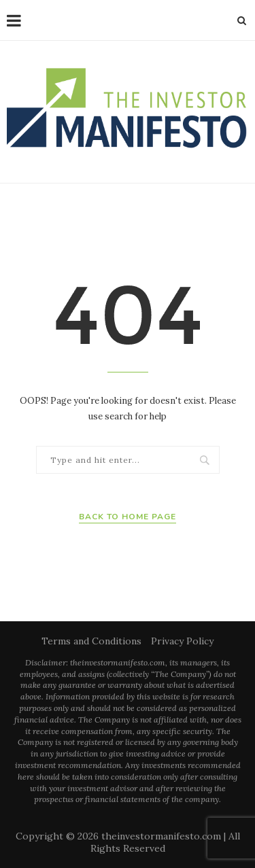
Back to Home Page (128, 517)
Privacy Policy (182, 641)
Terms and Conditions (91, 641)
